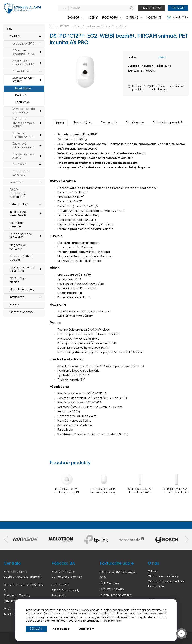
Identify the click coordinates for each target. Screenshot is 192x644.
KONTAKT (154, 18)
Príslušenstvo (135, 123)
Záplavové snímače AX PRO (23, 146)
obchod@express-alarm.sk (22, 577)
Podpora (110, 18)
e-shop (74, 18)
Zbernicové (22, 102)
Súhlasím (36, 629)
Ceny (93, 18)
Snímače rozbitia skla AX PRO (24, 111)
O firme (153, 571)
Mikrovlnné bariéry (22, 290)
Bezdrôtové (23, 89)
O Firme (132, 18)
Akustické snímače (16, 225)
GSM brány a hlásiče (18, 280)
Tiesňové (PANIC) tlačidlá (21, 258)
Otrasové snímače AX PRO (23, 135)
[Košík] (177, 17)
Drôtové (21, 95)
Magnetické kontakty (18, 247)
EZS (9, 29)
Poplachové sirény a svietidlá (22, 269)
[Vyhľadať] (64, 8)
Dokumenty (109, 123)
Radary (15, 305)
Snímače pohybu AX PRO (23, 80)
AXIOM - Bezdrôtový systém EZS (18, 193)
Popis (60, 123)
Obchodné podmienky (163, 577)
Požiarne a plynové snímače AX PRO (23, 123)
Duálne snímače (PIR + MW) (21, 236)
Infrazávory (17, 297)
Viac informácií (111, 621)
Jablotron (16, 182)
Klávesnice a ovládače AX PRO (24, 52)
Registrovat (151, 8)
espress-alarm (22, 9)
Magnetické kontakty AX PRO (23, 63)
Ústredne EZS (19, 204)
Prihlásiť (178, 8)
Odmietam (86, 629)
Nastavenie (61, 629)
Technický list (83, 123)
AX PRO (15, 37)
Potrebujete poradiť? (168, 123)
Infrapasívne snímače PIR (18, 214)
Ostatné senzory (21, 312)
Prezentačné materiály (21, 173)
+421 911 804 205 (63, 572)
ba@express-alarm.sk (67, 577)
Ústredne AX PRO (24, 44)
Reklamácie (156, 587)
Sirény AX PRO (21, 71)
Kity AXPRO (19, 165)
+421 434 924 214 (15, 572)
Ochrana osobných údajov (166, 582)
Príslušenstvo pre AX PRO (23, 156)
